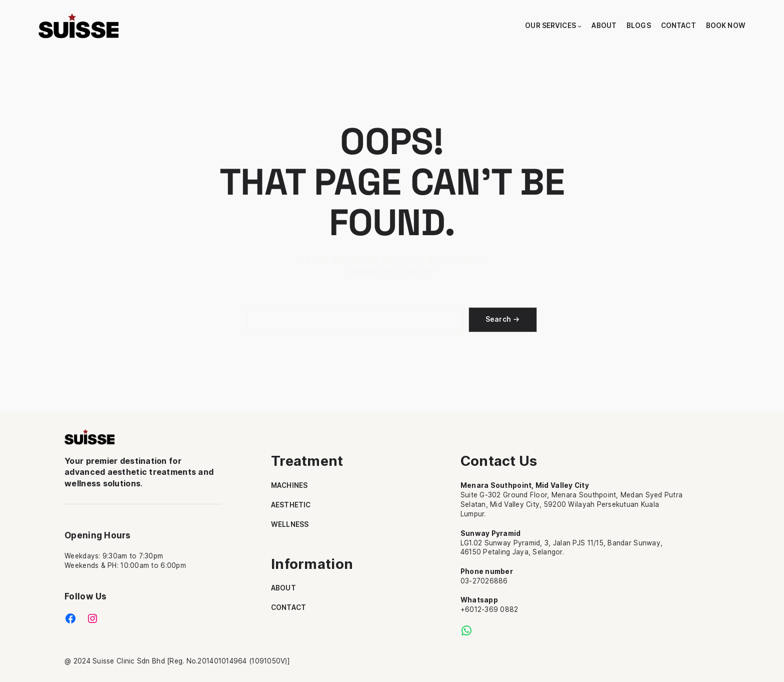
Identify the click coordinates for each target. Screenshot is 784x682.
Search (498, 319)
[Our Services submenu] (579, 26)
